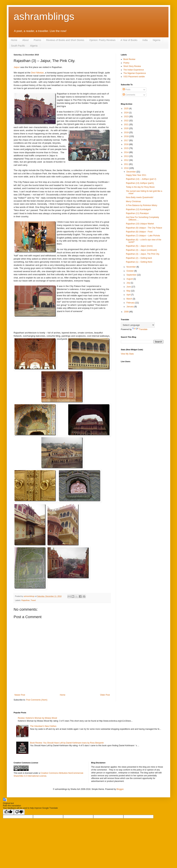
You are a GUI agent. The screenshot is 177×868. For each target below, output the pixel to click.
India (145, 40)
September (132, 275)
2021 (127, 125)
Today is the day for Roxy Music (140, 187)
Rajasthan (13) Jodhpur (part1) (140, 183)
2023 (127, 117)
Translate (140, 329)
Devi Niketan (37, 73)
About (25, 40)
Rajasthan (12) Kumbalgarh (138, 209)
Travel (33, 600)
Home (14, 40)
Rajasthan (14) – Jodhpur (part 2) (141, 179)
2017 (127, 140)
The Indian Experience (134, 70)
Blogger (120, 789)
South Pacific (18, 46)
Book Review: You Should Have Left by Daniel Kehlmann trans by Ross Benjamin (67, 743)
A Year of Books (129, 40)
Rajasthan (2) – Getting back (139, 258)
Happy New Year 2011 (136, 175)
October (130, 271)
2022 (127, 121)
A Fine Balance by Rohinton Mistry (142, 205)
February (131, 303)
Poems (37, 40)
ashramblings (44, 16)
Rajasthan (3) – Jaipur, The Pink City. (143, 254)
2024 (127, 113)
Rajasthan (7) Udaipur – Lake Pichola (143, 236)
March (130, 299)
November (131, 267)
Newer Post (20, 695)
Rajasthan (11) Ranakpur (137, 213)
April (129, 295)
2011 (127, 164)
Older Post (105, 695)
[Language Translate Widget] (138, 325)
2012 (127, 160)
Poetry (126, 63)
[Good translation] (8, 812)
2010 (127, 168)
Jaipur (17, 67)
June (129, 287)
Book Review (129, 59)
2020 (127, 128)
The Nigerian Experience (135, 73)
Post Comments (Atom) (37, 700)
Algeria (34, 46)
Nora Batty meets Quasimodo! (140, 197)
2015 (127, 148)
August (130, 279)
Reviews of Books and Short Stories (65, 40)
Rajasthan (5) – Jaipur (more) (139, 246)
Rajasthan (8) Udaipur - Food (139, 232)
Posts (127, 90)
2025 (127, 109)
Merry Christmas (133, 201)
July (129, 283)
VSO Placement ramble (134, 77)
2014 (127, 152)
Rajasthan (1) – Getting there (139, 262)
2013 (127, 156)
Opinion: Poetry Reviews (102, 40)
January (130, 307)
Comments (129, 95)
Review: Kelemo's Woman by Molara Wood (37, 718)
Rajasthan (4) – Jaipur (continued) (141, 250)
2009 (127, 312)
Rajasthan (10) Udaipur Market (140, 224)
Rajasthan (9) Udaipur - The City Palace (144, 228)
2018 (127, 136)
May (129, 291)
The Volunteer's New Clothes (43, 726)
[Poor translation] (19, 812)
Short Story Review (132, 66)
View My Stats (127, 354)
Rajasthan (26, 600)
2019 (127, 132)
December (131, 172)
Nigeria (156, 40)
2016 (127, 144)
